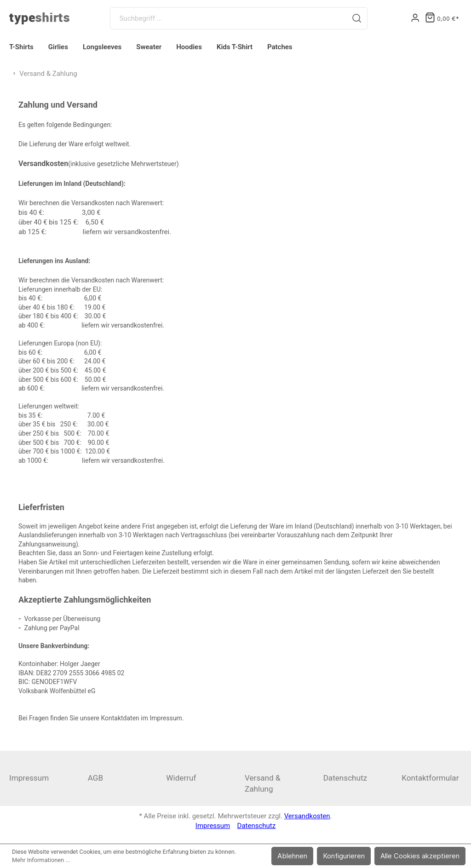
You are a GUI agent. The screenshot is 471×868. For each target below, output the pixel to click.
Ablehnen (292, 856)
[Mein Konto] (415, 18)
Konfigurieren (344, 856)
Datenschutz (345, 778)
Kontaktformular (430, 778)
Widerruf (181, 778)
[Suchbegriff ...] (229, 18)
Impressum (29, 778)
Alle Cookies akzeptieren (420, 856)
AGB (95, 778)
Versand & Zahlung (263, 783)
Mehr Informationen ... (41, 860)
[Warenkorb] (442, 19)
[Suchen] (357, 18)
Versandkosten (307, 816)
